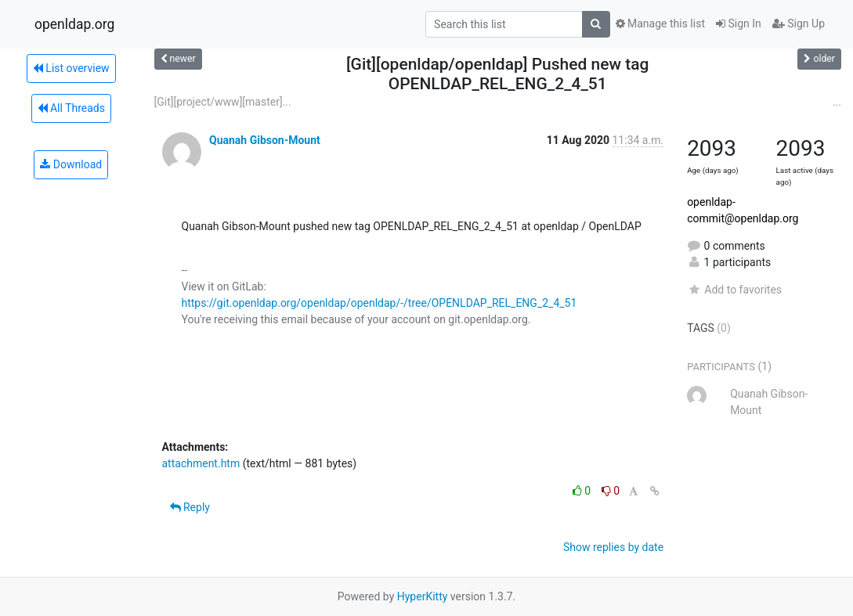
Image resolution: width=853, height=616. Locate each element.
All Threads (71, 108)
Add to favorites (734, 290)
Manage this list (660, 23)
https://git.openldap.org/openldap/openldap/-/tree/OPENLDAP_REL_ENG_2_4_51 (380, 303)
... (837, 102)
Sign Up (799, 23)
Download (71, 164)
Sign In (739, 23)
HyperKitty (423, 596)
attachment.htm (201, 463)
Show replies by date (613, 547)
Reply (190, 507)
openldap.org (74, 24)
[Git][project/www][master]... (223, 102)
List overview (71, 68)
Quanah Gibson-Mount (265, 140)
